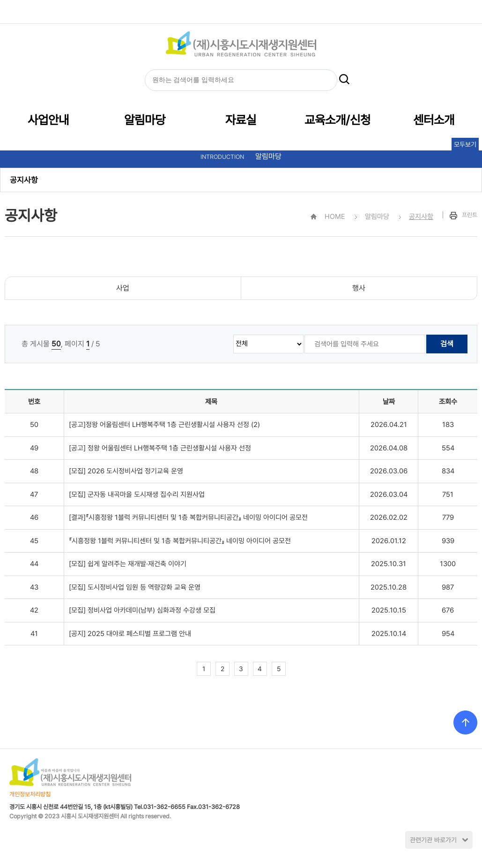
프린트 (463, 215)
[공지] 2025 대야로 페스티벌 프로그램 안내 (130, 634)
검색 (447, 344)
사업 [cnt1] (123, 288)
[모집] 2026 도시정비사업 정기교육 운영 (126, 471)
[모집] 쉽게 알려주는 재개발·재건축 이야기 (128, 564)
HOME (212, 11)
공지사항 (24, 180)
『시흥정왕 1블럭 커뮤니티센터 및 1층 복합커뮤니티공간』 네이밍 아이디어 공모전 (180, 541)
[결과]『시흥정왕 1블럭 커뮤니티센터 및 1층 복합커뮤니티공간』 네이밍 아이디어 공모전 (188, 517)
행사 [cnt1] (359, 288)
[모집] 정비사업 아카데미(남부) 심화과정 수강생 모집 (142, 610)
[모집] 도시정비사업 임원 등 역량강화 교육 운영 (135, 587)
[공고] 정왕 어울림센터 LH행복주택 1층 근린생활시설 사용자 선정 (160, 448)
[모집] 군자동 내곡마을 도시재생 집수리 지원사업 (137, 494)
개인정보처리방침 (30, 794)
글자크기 (255, 11)
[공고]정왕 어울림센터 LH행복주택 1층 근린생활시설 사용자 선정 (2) (164, 425)
